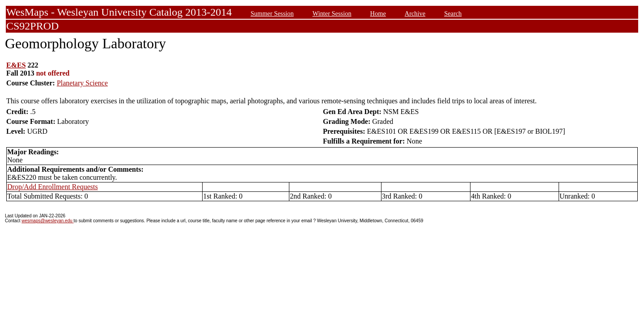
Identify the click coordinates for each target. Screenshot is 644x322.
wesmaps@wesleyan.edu (47, 221)
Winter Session (332, 13)
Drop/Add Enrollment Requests (53, 187)
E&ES (16, 65)
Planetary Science (82, 83)
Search (453, 13)
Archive (415, 13)
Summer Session (272, 13)
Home (378, 13)
